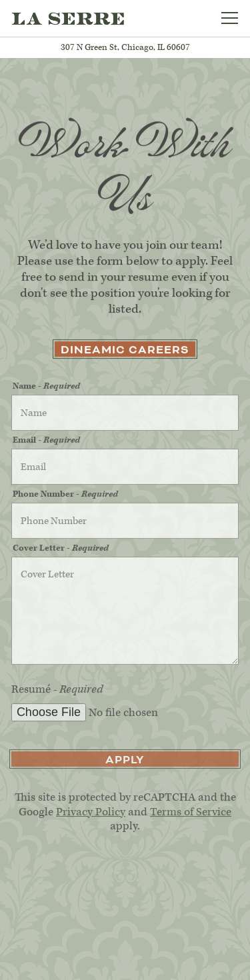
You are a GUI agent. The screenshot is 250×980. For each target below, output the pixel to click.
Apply (125, 762)
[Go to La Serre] (125, 48)
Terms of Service (191, 814)
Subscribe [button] (125, 964)
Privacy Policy (91, 814)
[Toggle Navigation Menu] (230, 18)
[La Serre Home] (68, 18)
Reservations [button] (125, 930)
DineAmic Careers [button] (125, 351)
